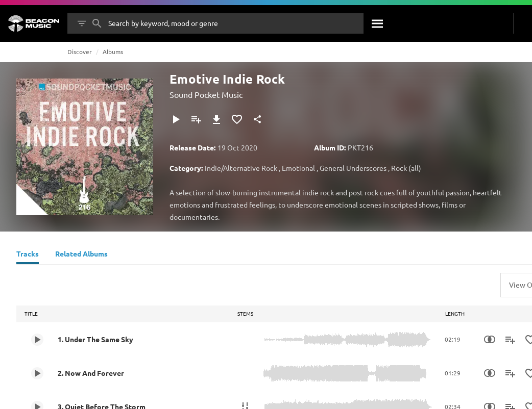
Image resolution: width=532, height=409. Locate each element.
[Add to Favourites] (237, 119)
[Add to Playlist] (196, 119)
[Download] (216, 119)
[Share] (257, 119)
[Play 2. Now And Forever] (37, 373)
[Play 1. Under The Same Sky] (37, 340)
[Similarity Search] (490, 340)
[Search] (378, 23)
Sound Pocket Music (206, 94)
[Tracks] (28, 255)
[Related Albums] (81, 255)
